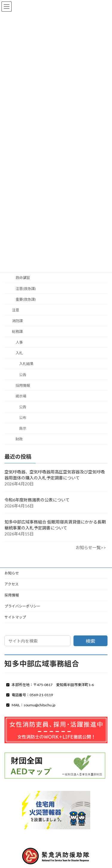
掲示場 (21, 396)
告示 (23, 428)
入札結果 (26, 364)
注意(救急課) (26, 288)
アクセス (11, 584)
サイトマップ (15, 617)
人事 (19, 342)
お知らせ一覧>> (91, 547)
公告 (23, 374)
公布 (23, 418)
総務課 (17, 332)
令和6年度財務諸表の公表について (37, 500)
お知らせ (12, 573)
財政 (19, 439)
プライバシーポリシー (22, 606)
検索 (90, 641)
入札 (19, 353)
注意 (16, 310)
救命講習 (23, 278)
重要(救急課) (26, 299)
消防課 (17, 321)
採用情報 (23, 385)
